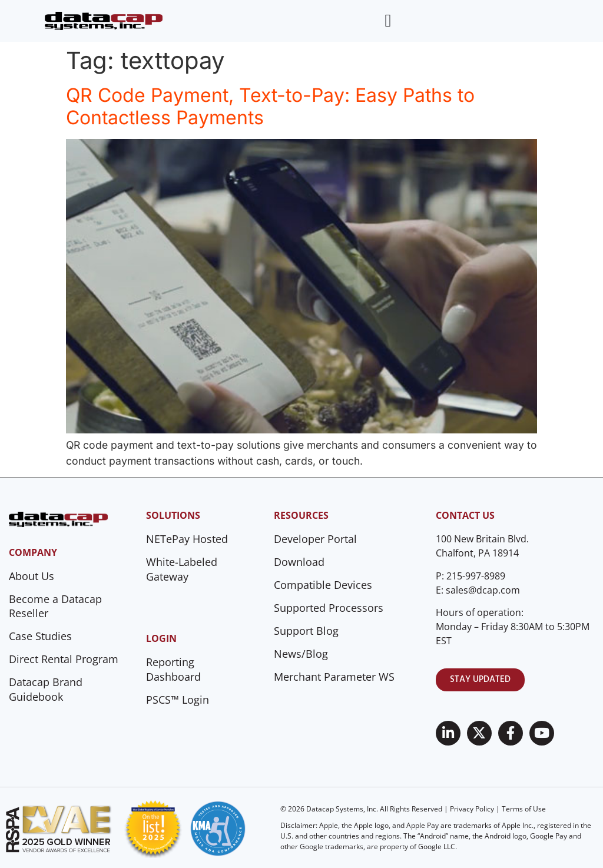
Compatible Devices (323, 585)
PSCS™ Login (178, 700)
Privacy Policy (472, 809)
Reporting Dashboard (173, 669)
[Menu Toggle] (388, 21)
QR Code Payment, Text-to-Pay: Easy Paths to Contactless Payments (270, 106)
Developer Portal (315, 539)
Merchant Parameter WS (334, 677)
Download (299, 562)
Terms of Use (524, 809)
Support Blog (306, 631)
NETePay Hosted (187, 539)
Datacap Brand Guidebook (46, 689)
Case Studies (40, 636)
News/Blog (301, 654)
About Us (32, 576)
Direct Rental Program (64, 659)
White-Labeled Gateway (182, 569)
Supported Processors (329, 608)
